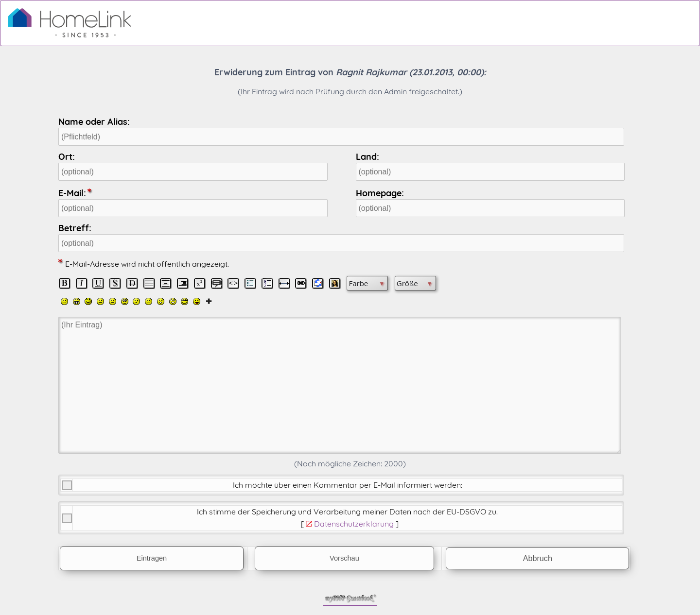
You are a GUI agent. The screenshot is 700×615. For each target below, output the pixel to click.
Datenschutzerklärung (354, 524)
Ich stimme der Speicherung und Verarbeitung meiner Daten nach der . (347, 512)
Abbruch (538, 558)
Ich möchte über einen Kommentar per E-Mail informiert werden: (348, 485)
